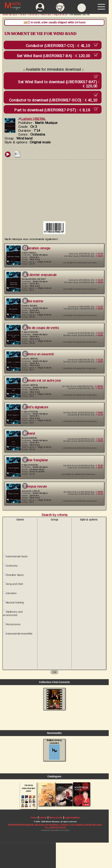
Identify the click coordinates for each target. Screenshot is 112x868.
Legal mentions (72, 818)
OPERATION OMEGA (37, 248)
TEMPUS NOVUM (35, 486)
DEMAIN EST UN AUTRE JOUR (42, 381)
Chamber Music (15, 575)
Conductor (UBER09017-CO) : (59, 46)
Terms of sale (55, 818)
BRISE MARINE (33, 301)
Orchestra (11, 566)
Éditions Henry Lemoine (54, 749)
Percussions (13, 624)
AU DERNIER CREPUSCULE (40, 275)
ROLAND (29, 434)
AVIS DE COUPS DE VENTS (41, 328)
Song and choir (14, 584)
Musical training (15, 603)
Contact (43, 818)
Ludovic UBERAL (32, 119)
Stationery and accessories (13, 613)
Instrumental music (17, 556)
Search (23, 15)
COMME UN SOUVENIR (39, 354)
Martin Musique (10, 15)
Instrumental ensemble (19, 634)
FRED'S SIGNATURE (36, 407)
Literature (11, 594)
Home (34, 818)
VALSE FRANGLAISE (36, 460)
